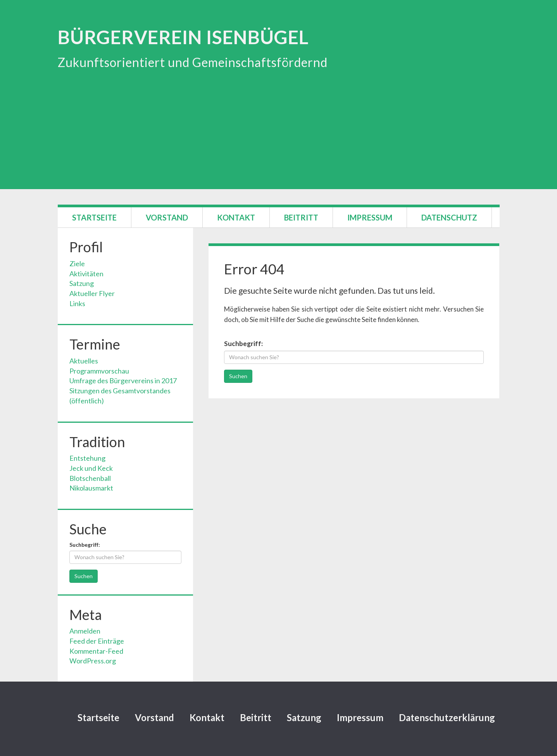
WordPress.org (93, 661)
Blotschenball (90, 478)
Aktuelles (84, 361)
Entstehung (87, 458)
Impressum (370, 217)
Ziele (77, 263)
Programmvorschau (99, 371)
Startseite (94, 217)
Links (77, 303)
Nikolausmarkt (91, 488)
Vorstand (167, 217)
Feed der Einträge (97, 641)
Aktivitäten (86, 274)
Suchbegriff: (243, 344)
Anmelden (85, 631)
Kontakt (236, 217)
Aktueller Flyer (92, 293)
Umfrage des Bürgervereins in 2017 (123, 381)
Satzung (82, 283)
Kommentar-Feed (96, 651)
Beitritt (301, 217)
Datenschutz (449, 217)
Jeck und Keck (91, 468)
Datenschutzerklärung (447, 717)
